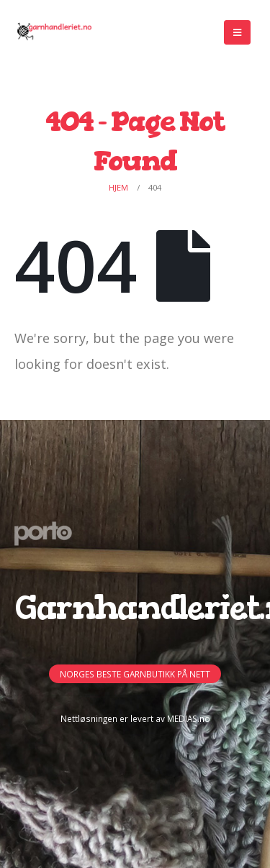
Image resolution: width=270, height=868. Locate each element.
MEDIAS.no (189, 718)
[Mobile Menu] (237, 32)
